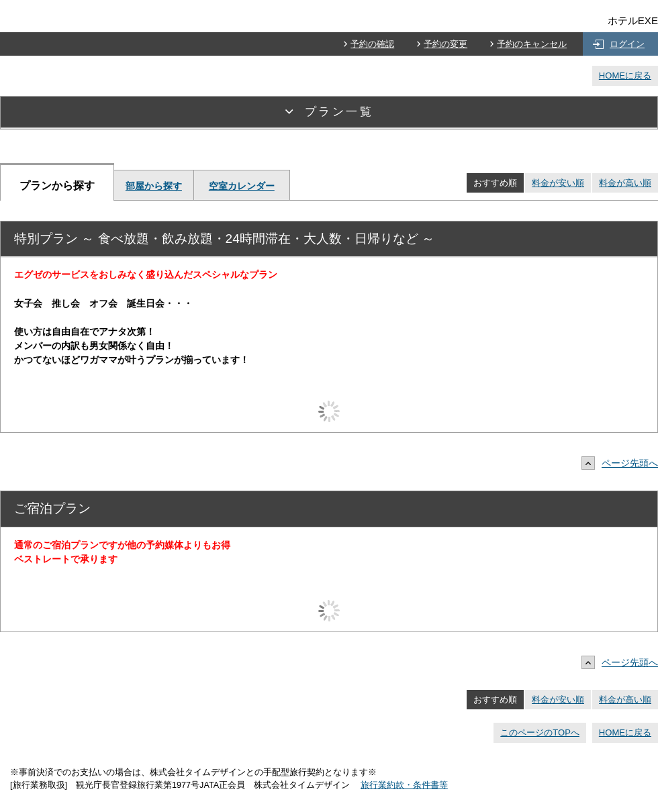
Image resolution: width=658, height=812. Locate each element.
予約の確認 (372, 44)
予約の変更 (445, 44)
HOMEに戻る (625, 75)
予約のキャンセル (532, 44)
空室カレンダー (242, 186)
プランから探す (57, 185)
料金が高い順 (625, 183)
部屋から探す (154, 186)
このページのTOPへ (540, 732)
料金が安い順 (558, 183)
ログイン (627, 44)
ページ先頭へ (623, 463)
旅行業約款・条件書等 (404, 785)
